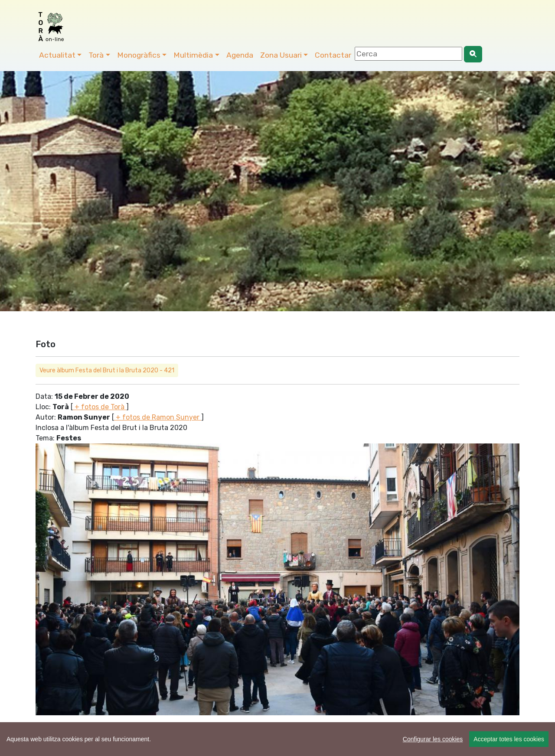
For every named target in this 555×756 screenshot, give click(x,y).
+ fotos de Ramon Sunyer (158, 417)
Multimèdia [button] (193, 55)
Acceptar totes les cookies (509, 739)
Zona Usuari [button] (281, 55)
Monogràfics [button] (139, 55)
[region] (277, 739)
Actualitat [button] (57, 55)
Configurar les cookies (433, 739)
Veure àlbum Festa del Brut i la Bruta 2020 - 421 (107, 370)
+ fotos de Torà (100, 407)
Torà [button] (96, 55)
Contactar (333, 55)
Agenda (240, 55)
